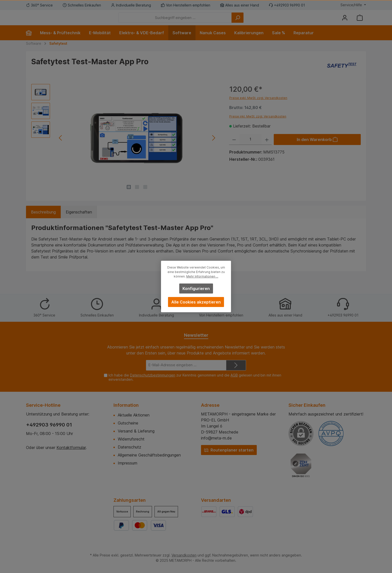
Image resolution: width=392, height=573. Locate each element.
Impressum (127, 463)
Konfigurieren (196, 288)
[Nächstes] (213, 145)
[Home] (31, 40)
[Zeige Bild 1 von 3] (129, 194)
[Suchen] (265, 21)
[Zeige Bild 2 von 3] (137, 194)
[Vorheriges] (61, 145)
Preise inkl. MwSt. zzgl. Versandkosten (258, 124)
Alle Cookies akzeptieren (196, 302)
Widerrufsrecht (131, 439)
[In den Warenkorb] (317, 147)
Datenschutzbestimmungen (153, 375)
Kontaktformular (71, 447)
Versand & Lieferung (136, 431)
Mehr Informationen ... (202, 276)
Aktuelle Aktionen (134, 415)
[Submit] (236, 365)
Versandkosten (184, 555)
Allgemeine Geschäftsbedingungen (149, 455)
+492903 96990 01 (49, 425)
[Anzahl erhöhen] (267, 147)
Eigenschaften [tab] (79, 219)
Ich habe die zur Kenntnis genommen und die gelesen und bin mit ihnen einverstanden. (195, 377)
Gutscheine (128, 423)
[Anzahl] (250, 147)
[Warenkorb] (360, 21)
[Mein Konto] (345, 21)
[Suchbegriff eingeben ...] (203, 21)
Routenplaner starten (229, 450)
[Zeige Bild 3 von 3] (145, 194)
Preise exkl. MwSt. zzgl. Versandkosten (258, 105)
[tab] (43, 219)
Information (126, 405)
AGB (234, 375)
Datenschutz (129, 447)
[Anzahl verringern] (234, 147)
